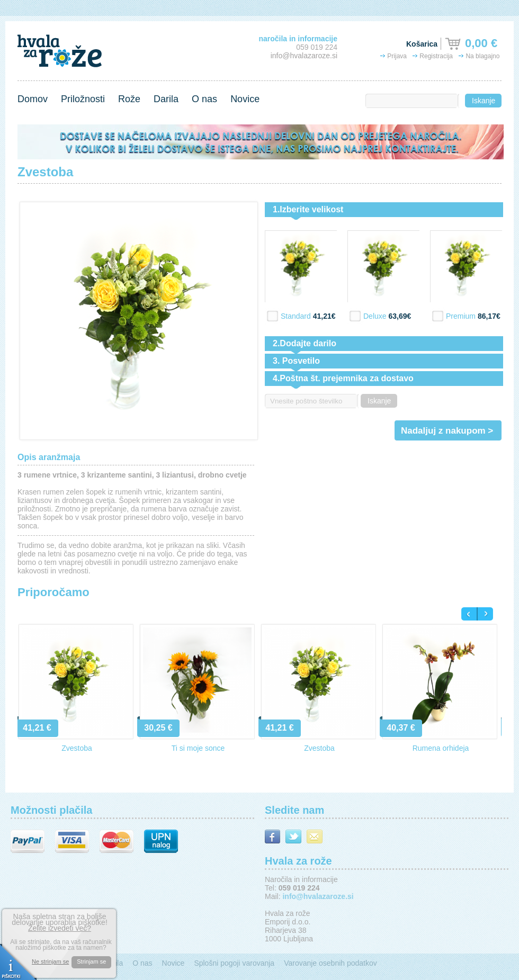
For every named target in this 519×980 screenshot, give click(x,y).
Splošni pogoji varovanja (234, 963)
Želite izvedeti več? (60, 928)
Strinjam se (91, 961)
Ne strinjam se (50, 962)
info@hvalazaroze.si (304, 56)
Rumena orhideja (441, 748)
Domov (33, 99)
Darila (166, 99)
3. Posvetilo (296, 361)
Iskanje (484, 101)
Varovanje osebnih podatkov (330, 963)
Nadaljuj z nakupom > (447, 431)
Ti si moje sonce (198, 748)
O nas (204, 99)
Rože (129, 99)
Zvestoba (77, 748)
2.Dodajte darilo (305, 343)
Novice (245, 99)
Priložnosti (83, 99)
